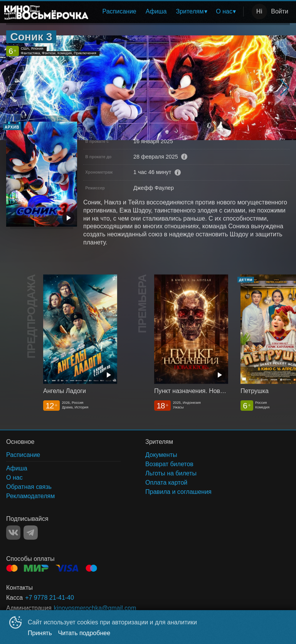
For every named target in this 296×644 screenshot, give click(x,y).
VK (13, 533)
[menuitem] (119, 12)
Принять (40, 633)
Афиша (156, 11)
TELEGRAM (31, 533)
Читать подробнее (84, 633)
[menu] (167, 12)
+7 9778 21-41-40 (50, 598)
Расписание (119, 11)
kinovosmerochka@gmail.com (95, 608)
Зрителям (190, 11)
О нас (224, 11)
